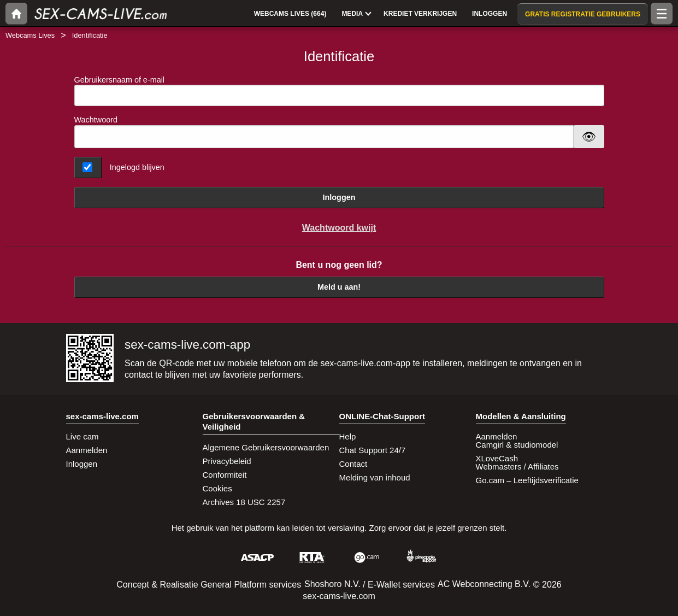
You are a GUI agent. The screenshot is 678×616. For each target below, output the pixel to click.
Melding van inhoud (375, 477)
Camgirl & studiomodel (517, 445)
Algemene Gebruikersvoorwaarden (266, 447)
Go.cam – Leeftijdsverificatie (527, 480)
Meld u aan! (339, 287)
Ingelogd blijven (137, 167)
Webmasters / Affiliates (517, 467)
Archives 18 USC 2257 (244, 502)
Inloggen (339, 197)
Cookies (217, 488)
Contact (353, 464)
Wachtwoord (96, 120)
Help (348, 436)
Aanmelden (87, 450)
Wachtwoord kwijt (339, 228)
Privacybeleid (227, 461)
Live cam (82, 436)
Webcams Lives (30, 35)
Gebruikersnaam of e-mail (339, 91)
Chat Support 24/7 (373, 450)
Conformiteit (225, 475)
